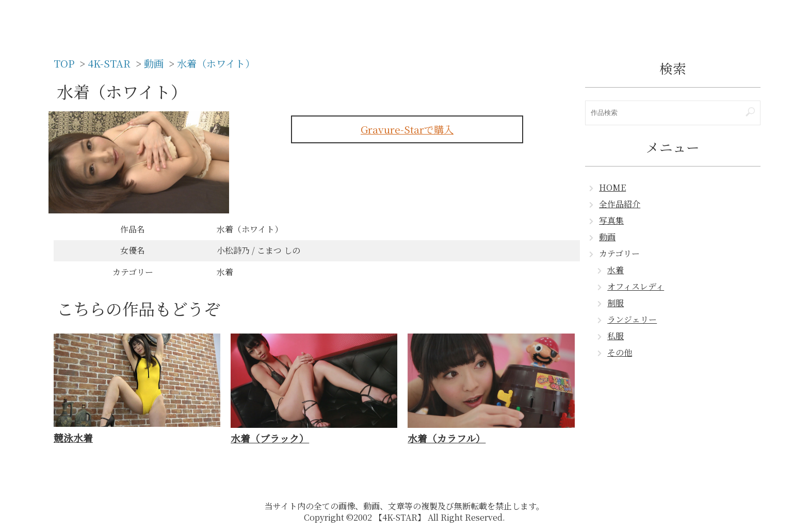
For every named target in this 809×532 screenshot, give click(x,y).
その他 (620, 352)
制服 (616, 303)
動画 (607, 237)
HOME (612, 187)
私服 (616, 336)
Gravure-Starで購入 (407, 129)
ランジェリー (632, 319)
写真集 (611, 220)
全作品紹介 (620, 204)
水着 (616, 270)
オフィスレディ (636, 286)
